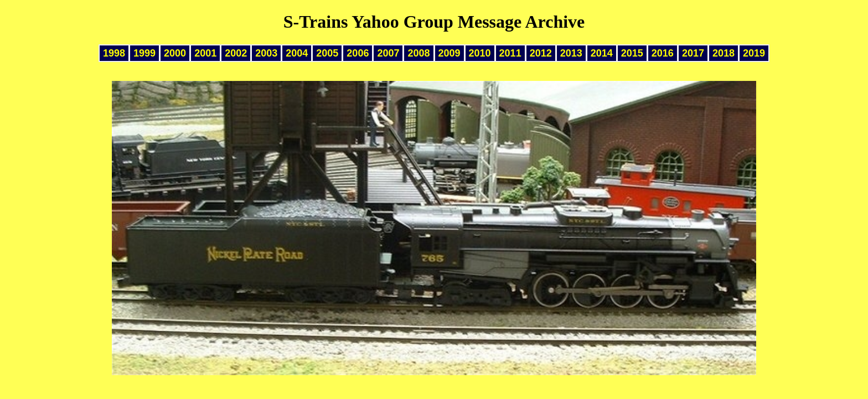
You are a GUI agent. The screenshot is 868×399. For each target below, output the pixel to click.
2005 (327, 53)
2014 (602, 53)
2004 (297, 53)
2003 (266, 53)
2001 (205, 53)
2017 (693, 53)
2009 (449, 53)
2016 (663, 53)
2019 (754, 53)
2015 (632, 53)
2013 (571, 53)
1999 (144, 53)
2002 (236, 53)
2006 (358, 53)
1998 (114, 53)
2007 (388, 53)
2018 (724, 53)
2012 (541, 53)
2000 (175, 53)
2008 (418, 53)
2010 (480, 53)
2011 (510, 53)
